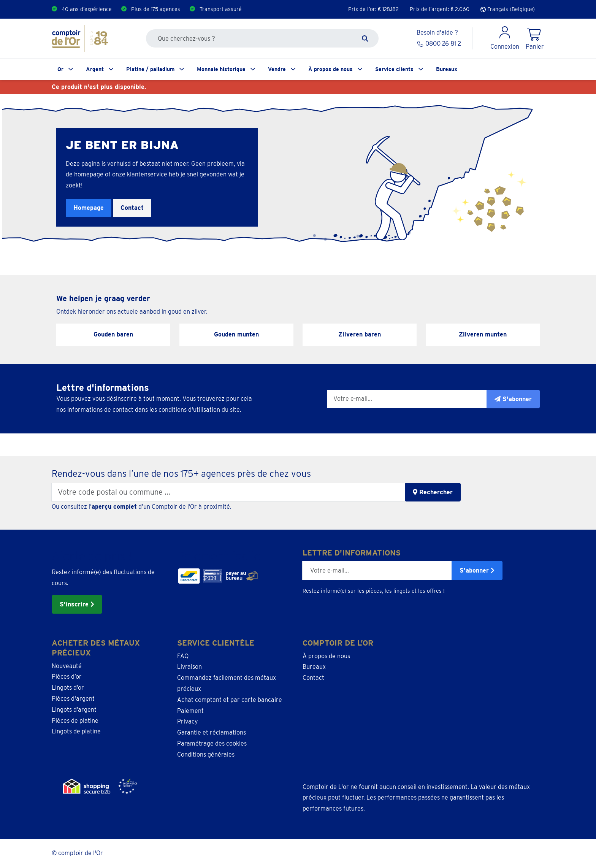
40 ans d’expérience (87, 9)
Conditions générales (206, 755)
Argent (95, 69)
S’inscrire (77, 604)
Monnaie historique (221, 69)
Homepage (89, 208)
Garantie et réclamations (212, 732)
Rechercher (433, 492)
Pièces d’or (67, 677)
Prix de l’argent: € (440, 9)
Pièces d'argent (73, 699)
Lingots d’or (68, 688)
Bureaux (447, 69)
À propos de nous (330, 69)
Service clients (394, 69)
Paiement (190, 711)
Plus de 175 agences (156, 9)
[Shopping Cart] (535, 38)
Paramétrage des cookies (212, 743)
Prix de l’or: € (373, 9)
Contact (132, 208)
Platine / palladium (150, 69)
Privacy (188, 721)
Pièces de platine (75, 721)
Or (60, 69)
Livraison (189, 667)
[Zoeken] (365, 38)
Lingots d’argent (74, 710)
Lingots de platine (76, 731)
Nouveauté (67, 666)
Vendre (277, 69)
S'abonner (477, 570)
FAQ (183, 656)
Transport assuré (221, 9)
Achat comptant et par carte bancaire (230, 700)
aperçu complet (114, 507)
